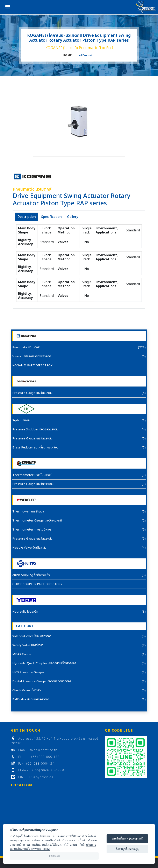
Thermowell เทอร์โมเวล (28, 512)
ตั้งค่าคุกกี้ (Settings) (127, 849)
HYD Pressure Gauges (28, 672)
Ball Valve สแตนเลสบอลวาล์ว (31, 699)
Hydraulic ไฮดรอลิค (25, 612)
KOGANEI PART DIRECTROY (32, 365)
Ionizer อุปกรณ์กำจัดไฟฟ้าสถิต (32, 356)
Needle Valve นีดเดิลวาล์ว (29, 548)
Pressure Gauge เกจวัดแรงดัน (32, 393)
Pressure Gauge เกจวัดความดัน (33, 484)
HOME (67, 55)
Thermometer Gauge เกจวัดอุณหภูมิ (37, 521)
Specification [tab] (51, 217)
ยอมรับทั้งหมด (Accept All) (127, 839)
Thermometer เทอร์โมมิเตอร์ (32, 475)
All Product (86, 55)
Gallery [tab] (73, 217)
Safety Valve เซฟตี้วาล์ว (28, 645)
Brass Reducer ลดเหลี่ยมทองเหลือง (35, 448)
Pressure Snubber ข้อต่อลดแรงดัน (35, 429)
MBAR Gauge (22, 654)
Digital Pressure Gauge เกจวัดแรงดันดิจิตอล (42, 681)
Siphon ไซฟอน (22, 420)
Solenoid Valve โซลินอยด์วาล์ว (32, 636)
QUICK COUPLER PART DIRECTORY (37, 584)
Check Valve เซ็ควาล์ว (27, 690)
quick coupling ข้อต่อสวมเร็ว (31, 575)
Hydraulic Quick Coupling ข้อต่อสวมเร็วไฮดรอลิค (44, 663)
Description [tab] (27, 217)
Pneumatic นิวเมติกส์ (26, 347)
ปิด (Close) (54, 856)
